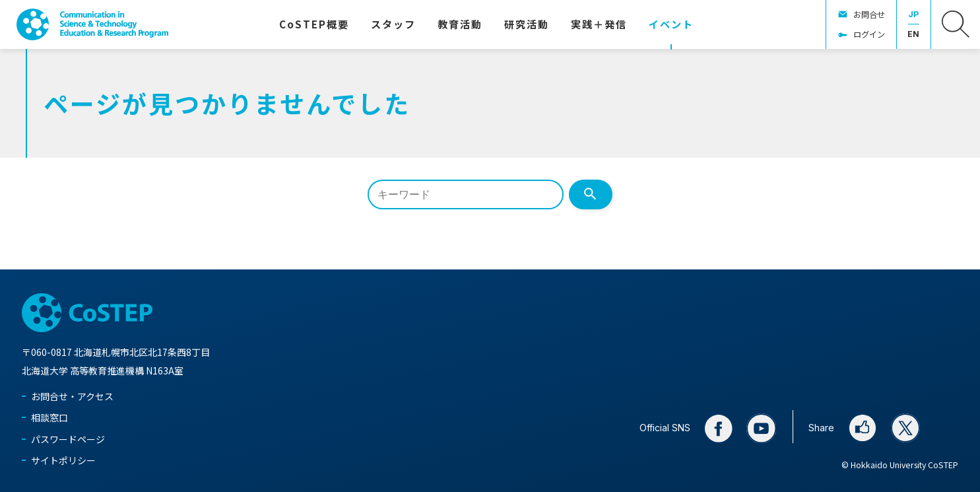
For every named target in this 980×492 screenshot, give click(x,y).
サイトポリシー (63, 460)
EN (913, 34)
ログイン (869, 34)
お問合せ (869, 15)
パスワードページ (68, 439)
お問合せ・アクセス (72, 396)
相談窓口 (49, 417)
